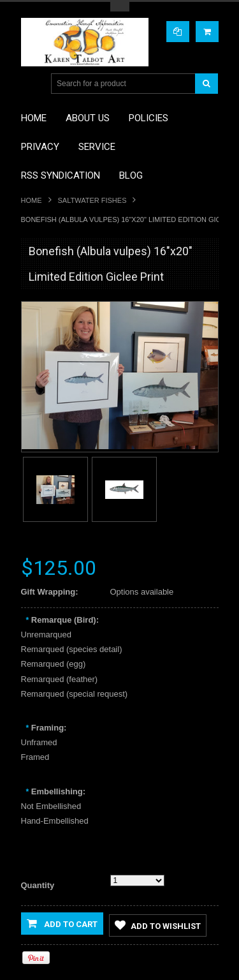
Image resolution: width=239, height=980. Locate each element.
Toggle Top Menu (120, 7)
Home (32, 200)
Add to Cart (62, 923)
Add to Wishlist (158, 925)
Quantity (38, 885)
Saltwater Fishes (92, 200)
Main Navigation (32, 84)
